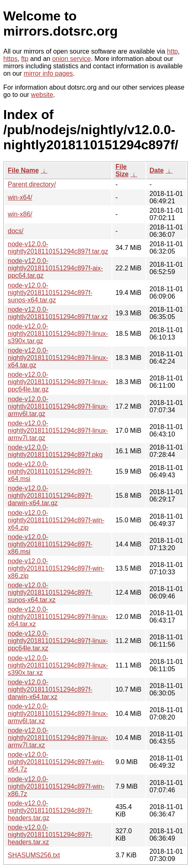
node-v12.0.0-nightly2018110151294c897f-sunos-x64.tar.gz (50, 293)
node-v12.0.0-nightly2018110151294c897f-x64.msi (50, 471)
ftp (25, 59)
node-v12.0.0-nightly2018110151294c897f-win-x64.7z (56, 762)
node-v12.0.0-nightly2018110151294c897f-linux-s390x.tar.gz (58, 334)
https (10, 59)
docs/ (16, 231)
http (172, 51)
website (42, 95)
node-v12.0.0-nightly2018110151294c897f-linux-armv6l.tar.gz (58, 406)
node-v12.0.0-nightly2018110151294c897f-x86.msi (50, 544)
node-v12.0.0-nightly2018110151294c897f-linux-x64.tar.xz (58, 617)
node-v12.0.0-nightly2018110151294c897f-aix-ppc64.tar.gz (55, 268)
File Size (122, 170)
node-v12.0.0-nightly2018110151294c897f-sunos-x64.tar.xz (50, 593)
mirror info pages (48, 73)
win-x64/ (20, 197)
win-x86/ (20, 214)
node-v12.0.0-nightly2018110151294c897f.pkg (55, 451)
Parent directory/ (32, 184)
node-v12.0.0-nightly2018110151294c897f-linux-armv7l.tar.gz (58, 431)
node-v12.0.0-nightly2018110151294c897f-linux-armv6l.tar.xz (58, 714)
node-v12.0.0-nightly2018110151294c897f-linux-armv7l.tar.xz (58, 738)
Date (157, 170)
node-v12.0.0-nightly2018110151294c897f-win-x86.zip (56, 568)
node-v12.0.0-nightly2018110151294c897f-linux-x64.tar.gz (58, 358)
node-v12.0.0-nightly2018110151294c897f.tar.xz (58, 313)
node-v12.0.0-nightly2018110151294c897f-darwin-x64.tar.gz (50, 496)
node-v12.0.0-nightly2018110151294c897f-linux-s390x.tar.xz (58, 665)
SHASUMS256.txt (34, 855)
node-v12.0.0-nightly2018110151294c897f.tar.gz (58, 248)
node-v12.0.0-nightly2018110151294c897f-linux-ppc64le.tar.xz (58, 641)
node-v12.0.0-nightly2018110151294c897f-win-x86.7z (56, 786)
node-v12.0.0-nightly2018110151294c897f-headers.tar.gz (50, 811)
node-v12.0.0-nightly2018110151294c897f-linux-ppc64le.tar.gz (58, 382)
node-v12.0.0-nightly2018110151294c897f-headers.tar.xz (50, 835)
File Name (23, 170)
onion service (71, 59)
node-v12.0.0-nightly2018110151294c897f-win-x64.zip (56, 520)
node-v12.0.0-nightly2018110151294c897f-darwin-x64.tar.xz (50, 689)
